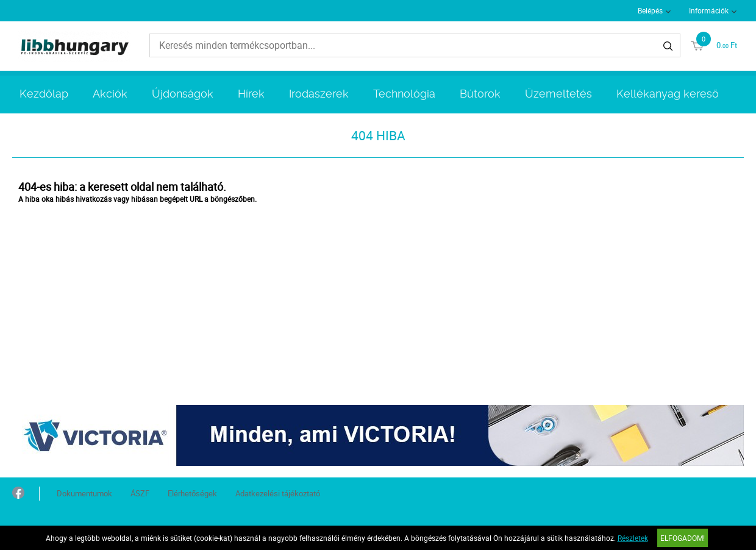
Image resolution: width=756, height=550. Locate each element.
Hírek (251, 94)
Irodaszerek (319, 94)
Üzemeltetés (558, 94)
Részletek (633, 538)
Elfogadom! (683, 538)
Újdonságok (183, 94)
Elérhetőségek (192, 493)
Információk (709, 10)
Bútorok (480, 94)
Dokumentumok (84, 493)
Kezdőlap (44, 94)
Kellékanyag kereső (668, 94)
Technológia (404, 94)
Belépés (650, 10)
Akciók (110, 94)
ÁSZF (140, 493)
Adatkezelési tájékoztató (278, 493)
